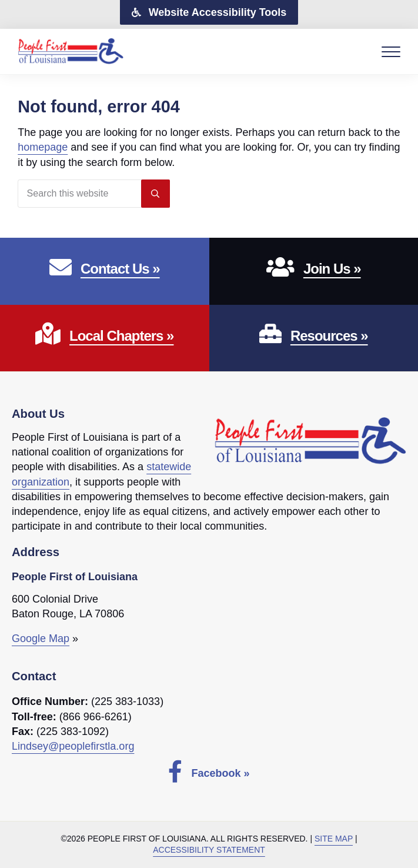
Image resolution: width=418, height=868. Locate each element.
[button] (209, 12)
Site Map (334, 839)
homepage (43, 147)
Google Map (41, 638)
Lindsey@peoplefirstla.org (73, 746)
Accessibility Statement (209, 850)
